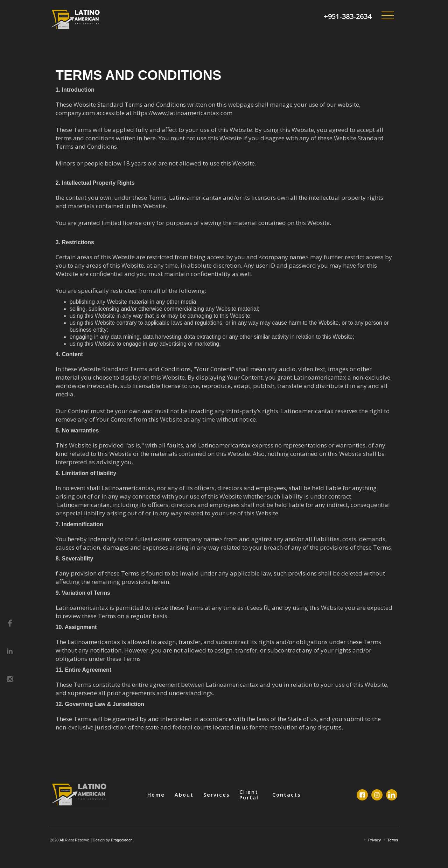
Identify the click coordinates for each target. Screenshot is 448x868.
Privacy (374, 840)
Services (216, 795)
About (184, 795)
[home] (76, 20)
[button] (387, 16)
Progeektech (122, 840)
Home (156, 795)
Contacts (286, 795)
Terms (393, 840)
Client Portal (249, 795)
